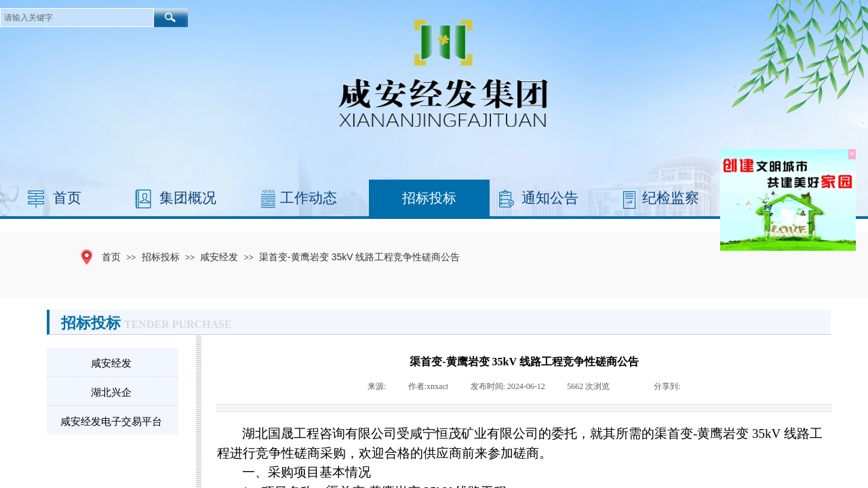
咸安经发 (219, 257)
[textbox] (77, 18)
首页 (67, 198)
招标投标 (429, 198)
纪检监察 (671, 198)
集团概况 (188, 198)
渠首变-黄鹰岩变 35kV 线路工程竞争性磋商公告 (359, 257)
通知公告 (550, 198)
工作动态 (309, 198)
